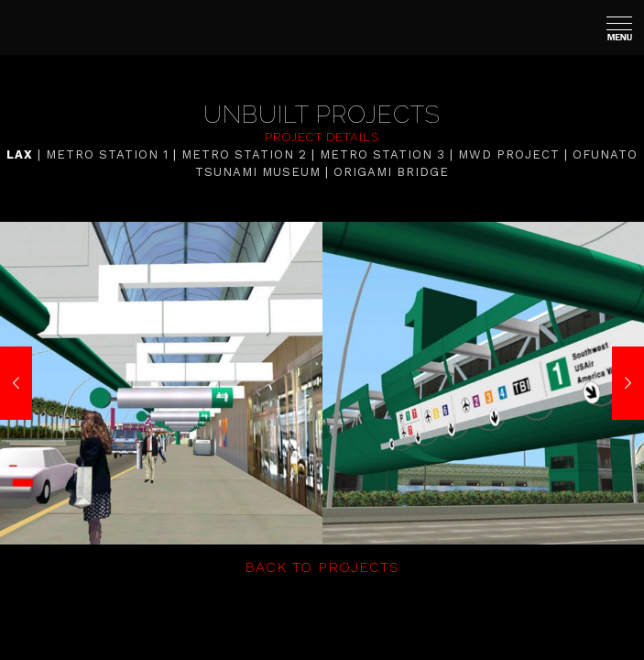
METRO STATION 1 (107, 154)
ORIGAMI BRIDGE (391, 172)
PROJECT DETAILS (322, 137)
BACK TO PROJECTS (322, 567)
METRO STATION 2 (244, 154)
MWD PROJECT (509, 154)
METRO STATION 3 (382, 154)
